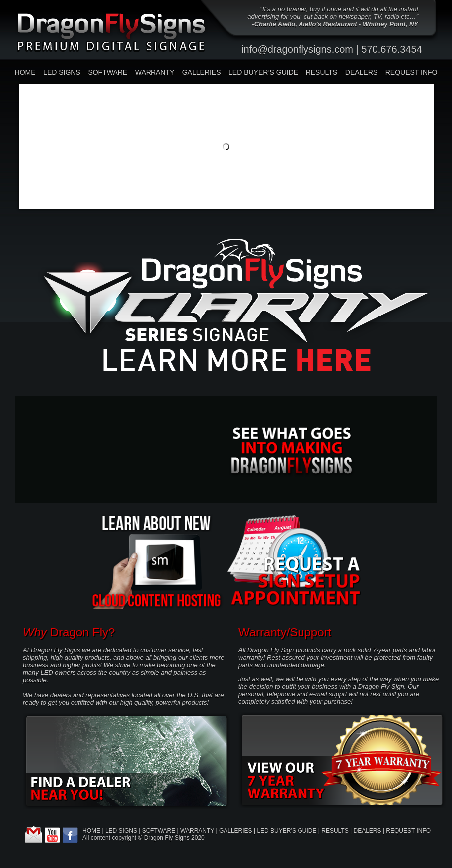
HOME (25, 72)
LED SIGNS (62, 72)
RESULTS (322, 72)
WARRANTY (155, 72)
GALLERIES (202, 72)
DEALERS (361, 72)
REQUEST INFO (412, 72)
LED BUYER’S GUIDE (263, 72)
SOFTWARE (108, 72)
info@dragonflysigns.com (297, 49)
